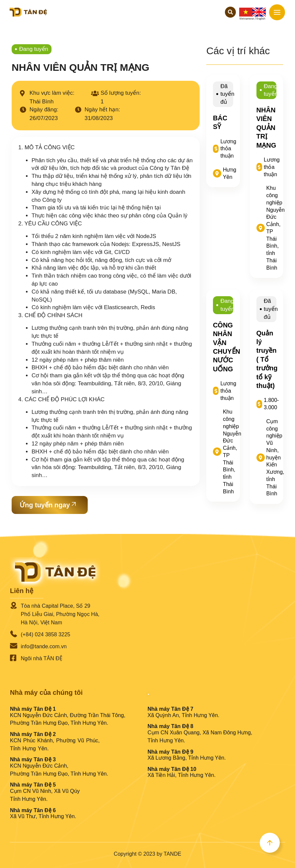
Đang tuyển (34, 49)
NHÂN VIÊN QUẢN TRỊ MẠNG (266, 128)
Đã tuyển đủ (227, 94)
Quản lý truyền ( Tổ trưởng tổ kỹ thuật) (267, 359)
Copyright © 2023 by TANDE (147, 854)
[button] (230, 12)
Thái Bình (42, 102)
